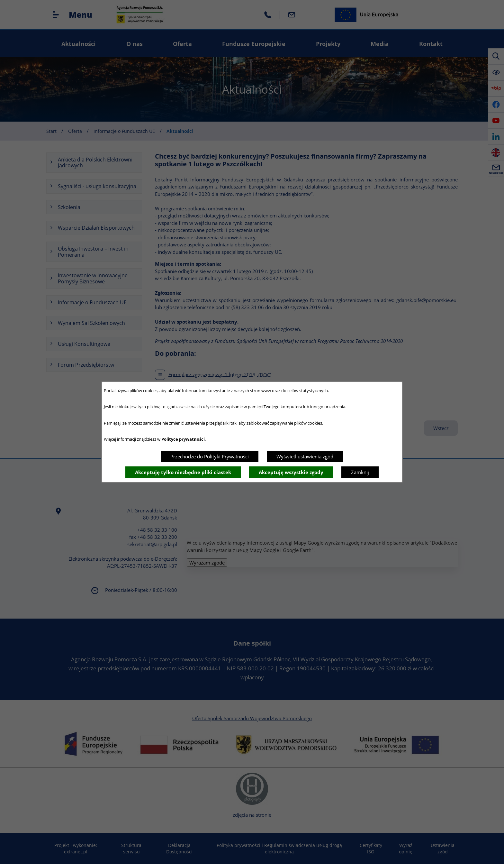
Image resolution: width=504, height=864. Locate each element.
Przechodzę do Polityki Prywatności (210, 456)
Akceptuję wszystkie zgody (291, 472)
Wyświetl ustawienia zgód (305, 456)
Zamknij (360, 472)
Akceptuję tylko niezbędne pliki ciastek (183, 472)
